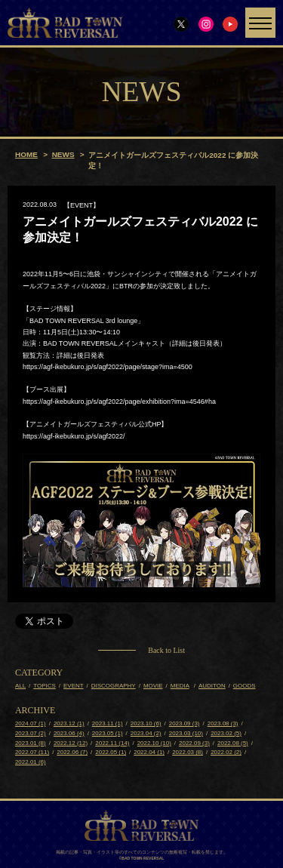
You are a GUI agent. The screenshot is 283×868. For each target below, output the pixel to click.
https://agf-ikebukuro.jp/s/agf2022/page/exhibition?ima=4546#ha (119, 402)
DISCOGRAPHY (114, 686)
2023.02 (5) (226, 733)
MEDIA (180, 686)
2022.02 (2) (226, 753)
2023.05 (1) (108, 733)
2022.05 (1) (111, 753)
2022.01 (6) (31, 762)
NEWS (63, 154)
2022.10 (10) (154, 743)
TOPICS (45, 686)
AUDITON (212, 686)
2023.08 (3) (223, 723)
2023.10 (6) (146, 723)
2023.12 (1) (69, 723)
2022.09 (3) (194, 743)
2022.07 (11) (32, 753)
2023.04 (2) (146, 733)
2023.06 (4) (69, 733)
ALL (20, 686)
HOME (26, 154)
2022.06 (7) (72, 753)
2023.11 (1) (108, 723)
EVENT (74, 686)
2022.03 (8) (188, 753)
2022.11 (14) (112, 743)
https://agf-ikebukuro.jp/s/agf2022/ (74, 436)
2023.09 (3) (185, 723)
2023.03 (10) (186, 733)
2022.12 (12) (71, 743)
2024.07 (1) (31, 723)
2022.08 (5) (233, 743)
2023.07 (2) (31, 733)
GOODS (245, 686)
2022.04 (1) (149, 753)
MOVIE (153, 686)
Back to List (166, 651)
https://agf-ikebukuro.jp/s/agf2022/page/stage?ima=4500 (108, 367)
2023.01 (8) (31, 743)
